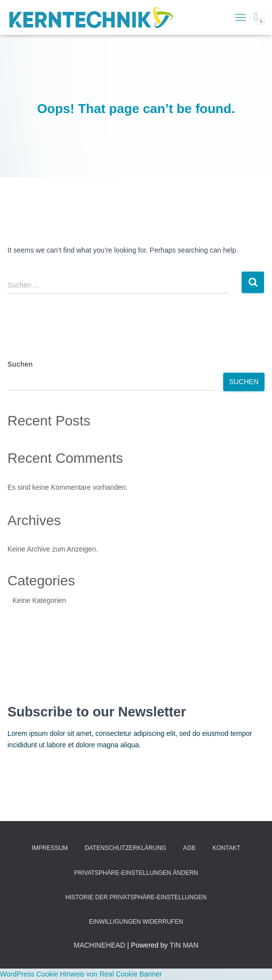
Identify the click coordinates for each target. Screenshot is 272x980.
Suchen (20, 364)
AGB (189, 848)
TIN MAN (184, 945)
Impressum (50, 848)
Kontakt (227, 848)
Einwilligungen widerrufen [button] (136, 922)
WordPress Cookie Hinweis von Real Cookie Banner (81, 974)
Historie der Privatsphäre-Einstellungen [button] (136, 897)
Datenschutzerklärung (125, 848)
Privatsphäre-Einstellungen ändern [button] (136, 873)
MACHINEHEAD (99, 945)
